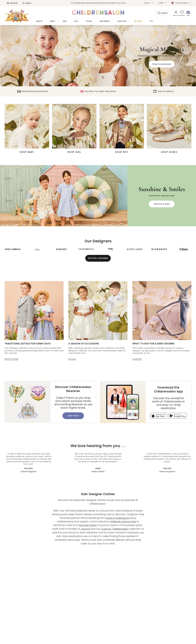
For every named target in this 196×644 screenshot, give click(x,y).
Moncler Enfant (88, 525)
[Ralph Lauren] (135, 249)
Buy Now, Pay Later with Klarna (98, 91)
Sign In (27, 3)
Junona (85, 529)
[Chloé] (184, 249)
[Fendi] (110, 249)
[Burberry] (62, 249)
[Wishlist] (181, 13)
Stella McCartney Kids (123, 522)
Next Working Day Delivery (33, 91)
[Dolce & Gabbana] (13, 249)
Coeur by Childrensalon (115, 529)
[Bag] (188, 13)
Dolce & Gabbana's (117, 518)
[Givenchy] (159, 249)
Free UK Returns (163, 91)
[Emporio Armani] (86, 249)
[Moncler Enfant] (37, 249)
